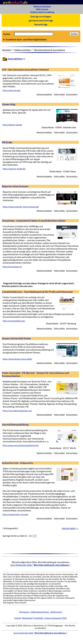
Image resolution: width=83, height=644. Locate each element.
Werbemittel (27, 618)
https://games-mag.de (12, 125)
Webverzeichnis (42, 6)
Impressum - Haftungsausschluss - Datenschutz (40, 612)
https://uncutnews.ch (12, 267)
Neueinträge (41, 24)
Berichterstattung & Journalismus (50, 50)
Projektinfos (38, 618)
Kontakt (18, 618)
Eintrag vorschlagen (41, 16)
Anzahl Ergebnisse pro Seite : (41, 39)
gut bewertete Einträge (41, 20)
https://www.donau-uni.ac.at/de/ (17, 359)
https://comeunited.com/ (14, 321)
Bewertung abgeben (44, 94)
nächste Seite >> (70, 528)
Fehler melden (59, 94)
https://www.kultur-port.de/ (15, 514)
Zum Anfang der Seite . (40, 565)
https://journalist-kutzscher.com (17, 411)
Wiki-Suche (42, 9)
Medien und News (23, 50)
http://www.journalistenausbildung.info (21, 445)
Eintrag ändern (72, 94)
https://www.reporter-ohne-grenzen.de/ (21, 207)
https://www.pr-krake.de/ (14, 169)
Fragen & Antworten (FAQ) (56, 618)
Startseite (7, 50)
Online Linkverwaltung (42, 12)
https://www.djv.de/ (12, 90)
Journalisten (15, 59)
